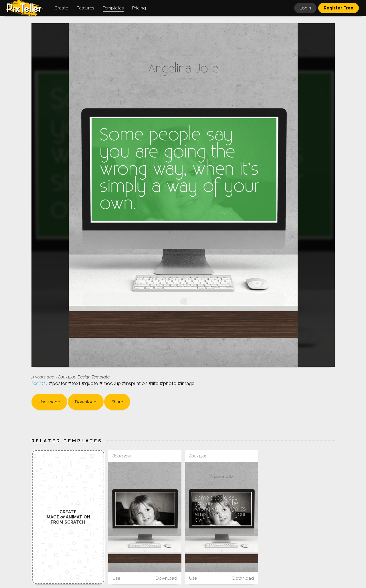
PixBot (39, 383)
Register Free (339, 8)
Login (305, 8)
